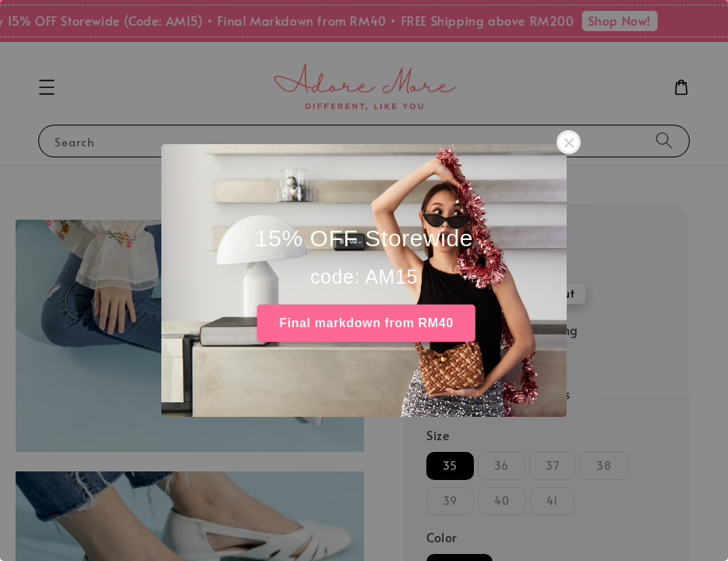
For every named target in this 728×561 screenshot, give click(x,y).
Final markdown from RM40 (366, 323)
